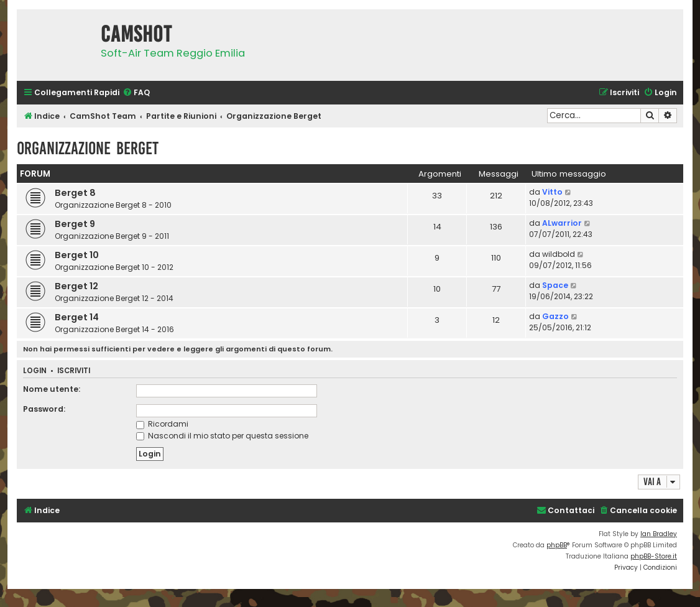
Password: (44, 409)
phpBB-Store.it (654, 556)
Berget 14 (77, 317)
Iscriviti (74, 371)
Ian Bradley (659, 534)
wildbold (559, 254)
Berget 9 (75, 224)
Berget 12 (76, 286)
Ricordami (162, 424)
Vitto (552, 192)
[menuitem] (136, 93)
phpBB (557, 545)
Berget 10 (77, 255)
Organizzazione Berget (88, 148)
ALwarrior (562, 223)
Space (555, 285)
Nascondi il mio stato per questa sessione (222, 436)
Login (35, 371)
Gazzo (555, 316)
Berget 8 (75, 193)
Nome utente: (52, 389)
